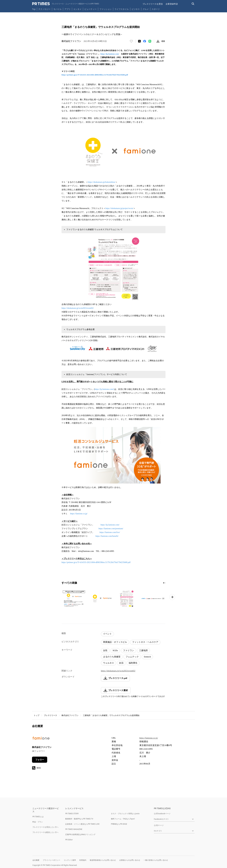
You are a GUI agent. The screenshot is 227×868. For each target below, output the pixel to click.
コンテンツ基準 (70, 860)
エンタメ (77, 9)
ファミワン (128, 650)
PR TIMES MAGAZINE (74, 829)
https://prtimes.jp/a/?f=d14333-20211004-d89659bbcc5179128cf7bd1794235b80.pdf (95, 75)
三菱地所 (143, 650)
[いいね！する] (131, 41)
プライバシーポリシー (52, 860)
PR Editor (69, 840)
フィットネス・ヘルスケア (145, 642)
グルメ (146, 9)
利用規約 (83, 860)
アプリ (67, 9)
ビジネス (136, 9)
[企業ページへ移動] (41, 739)
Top (34, 9)
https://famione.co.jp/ (79, 514)
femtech (147, 657)
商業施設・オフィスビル (115, 642)
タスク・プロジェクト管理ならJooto (125, 814)
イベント (107, 634)
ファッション (106, 9)
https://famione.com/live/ (110, 532)
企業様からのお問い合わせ (130, 860)
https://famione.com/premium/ (111, 529)
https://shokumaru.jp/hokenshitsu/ (102, 182)
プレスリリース (50, 715)
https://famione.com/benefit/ (107, 536)
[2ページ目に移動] (165, 583)
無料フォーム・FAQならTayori (123, 819)
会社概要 (36, 860)
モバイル (57, 9)
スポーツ (156, 9)
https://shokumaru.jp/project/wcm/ (119, 208)
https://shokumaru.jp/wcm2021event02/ (78, 308)
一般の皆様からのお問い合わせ (156, 860)
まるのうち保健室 (112, 657)
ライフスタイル (122, 9)
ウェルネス (109, 663)
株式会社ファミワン (70, 715)
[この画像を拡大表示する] (74, 599)
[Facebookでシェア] (145, 41)
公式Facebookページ (162, 814)
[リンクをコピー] (163, 41)
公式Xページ (159, 825)
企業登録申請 (172, 4)
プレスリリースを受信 (153, 4)
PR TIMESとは (38, 817)
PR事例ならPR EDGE (119, 824)
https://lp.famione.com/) (104, 389)
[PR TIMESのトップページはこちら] (66, 4)
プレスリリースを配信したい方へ (45, 832)
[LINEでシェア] (150, 41)
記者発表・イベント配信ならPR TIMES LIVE (82, 824)
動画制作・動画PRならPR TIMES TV (79, 819)
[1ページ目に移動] (164, 583)
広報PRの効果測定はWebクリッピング (80, 834)
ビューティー (90, 9)
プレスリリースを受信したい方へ (45, 827)
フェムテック (132, 657)
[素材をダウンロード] (158, 41)
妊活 (121, 663)
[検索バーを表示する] (193, 4)
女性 (105, 650)
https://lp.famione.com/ (110, 54)
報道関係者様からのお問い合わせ (103, 860)
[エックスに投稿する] (139, 41)
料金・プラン (38, 822)
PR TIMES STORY (72, 814)
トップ (37, 715)
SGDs (115, 650)
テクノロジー (44, 9)
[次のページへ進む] (172, 597)
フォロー (40, 760)
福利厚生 (133, 663)
